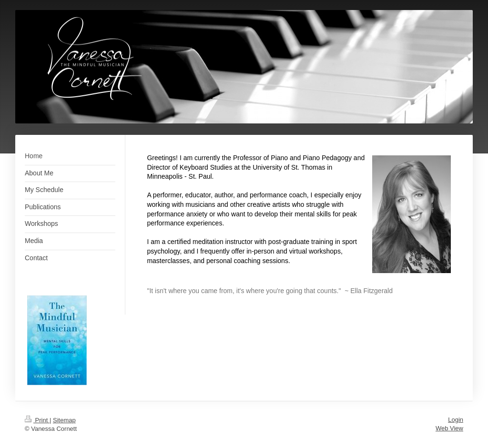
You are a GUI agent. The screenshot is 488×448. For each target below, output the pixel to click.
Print (37, 420)
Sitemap (64, 420)
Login (456, 420)
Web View (449, 428)
